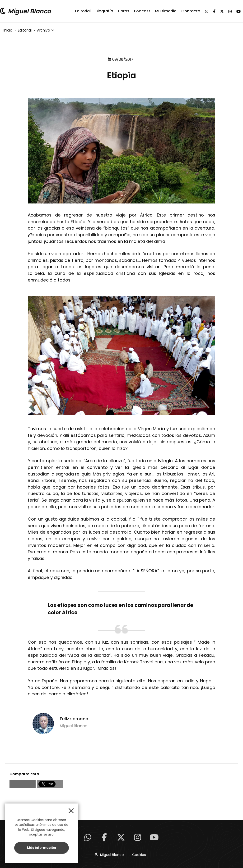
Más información (42, 848)
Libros (124, 11)
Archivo (44, 30)
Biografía (104, 11)
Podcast (142, 11)
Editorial (83, 11)
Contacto (191, 11)
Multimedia (166, 11)
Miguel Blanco (29, 11)
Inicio (8, 30)
